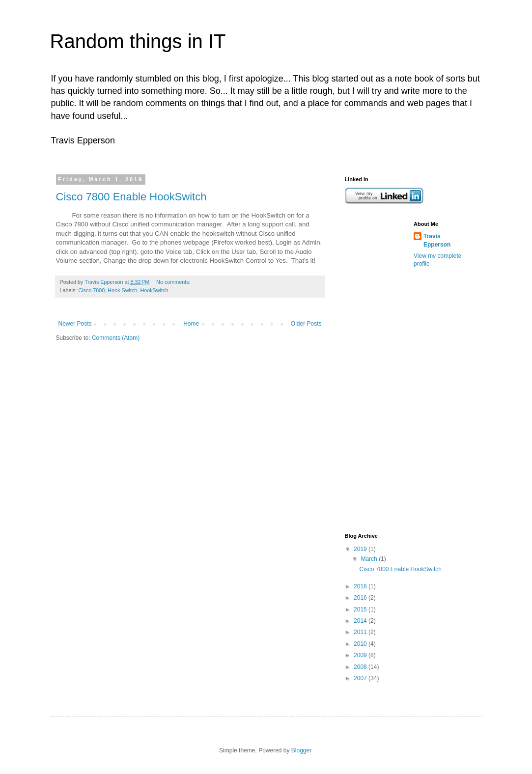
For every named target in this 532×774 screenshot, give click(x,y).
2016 (361, 598)
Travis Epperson (437, 240)
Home (191, 324)
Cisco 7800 (91, 290)
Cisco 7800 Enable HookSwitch (131, 197)
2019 (361, 549)
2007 (361, 678)
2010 (361, 644)
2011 (361, 632)
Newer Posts (75, 324)
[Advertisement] (384, 368)
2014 (361, 621)
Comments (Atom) (116, 338)
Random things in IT (138, 41)
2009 (361, 655)
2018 (361, 586)
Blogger (301, 750)
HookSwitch (154, 290)
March (370, 559)
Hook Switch (122, 290)
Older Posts (306, 324)
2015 (361, 609)
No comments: (174, 282)
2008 (361, 667)
